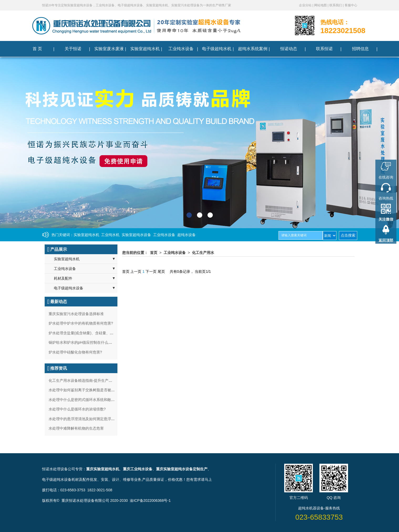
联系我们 (336, 5)
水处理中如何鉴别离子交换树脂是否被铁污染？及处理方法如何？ (102, 390)
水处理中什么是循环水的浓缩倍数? (77, 409)
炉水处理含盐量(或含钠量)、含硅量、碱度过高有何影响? (95, 333)
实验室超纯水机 (86, 235)
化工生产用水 (203, 253)
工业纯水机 (110, 235)
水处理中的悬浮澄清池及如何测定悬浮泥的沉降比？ (91, 419)
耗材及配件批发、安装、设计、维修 (101, 479)
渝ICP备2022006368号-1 (150, 500)
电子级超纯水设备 (69, 288)
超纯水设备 (186, 235)
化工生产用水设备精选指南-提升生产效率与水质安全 (92, 380)
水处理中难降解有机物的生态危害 (76, 428)
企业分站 (306, 5)
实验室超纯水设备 (136, 235)
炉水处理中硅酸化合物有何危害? (75, 352)
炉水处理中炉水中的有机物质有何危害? (81, 323)
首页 (154, 253)
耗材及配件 (63, 278)
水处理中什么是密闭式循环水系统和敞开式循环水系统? (94, 400)
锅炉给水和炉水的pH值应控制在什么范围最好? (87, 342)
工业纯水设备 (164, 235)
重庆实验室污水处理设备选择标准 (76, 314)
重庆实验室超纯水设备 (174, 469)
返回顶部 (386, 240)
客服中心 (351, 5)
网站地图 (321, 5)
